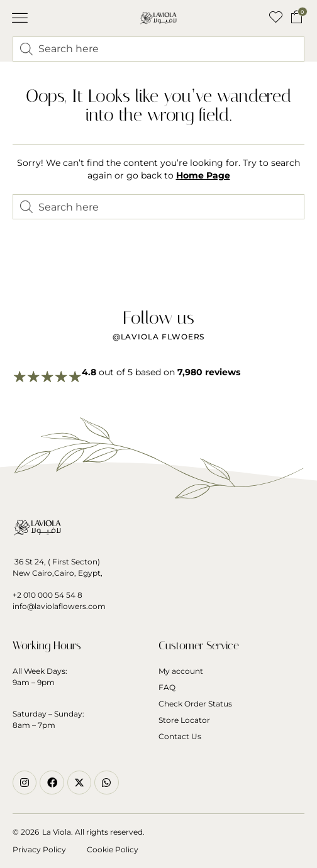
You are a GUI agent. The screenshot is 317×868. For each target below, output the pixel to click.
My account (181, 671)
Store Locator (184, 720)
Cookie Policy (113, 849)
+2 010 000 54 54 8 (47, 595)
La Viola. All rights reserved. (93, 832)
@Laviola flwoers (159, 337)
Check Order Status (195, 704)
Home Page (203, 175)
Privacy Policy (39, 849)
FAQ (167, 687)
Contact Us (180, 736)
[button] (20, 18)
